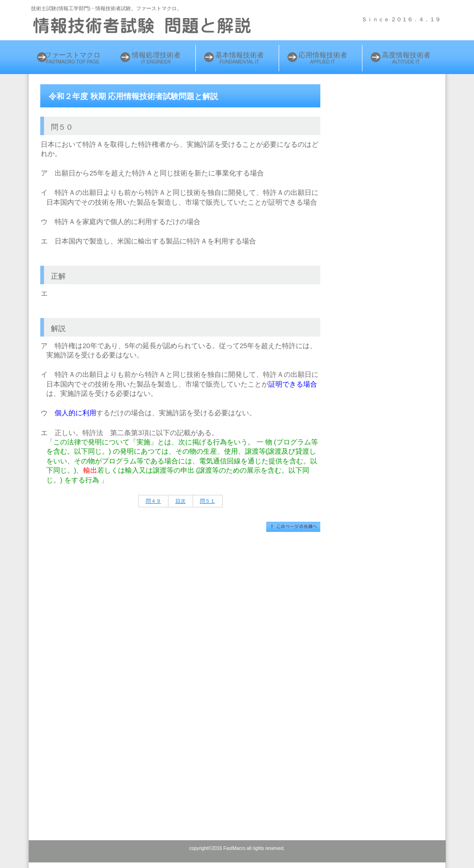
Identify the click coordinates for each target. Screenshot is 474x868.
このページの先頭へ (293, 527)
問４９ (153, 501)
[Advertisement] (391, 230)
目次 (181, 501)
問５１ (208, 501)
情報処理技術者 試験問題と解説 (144, 25)
